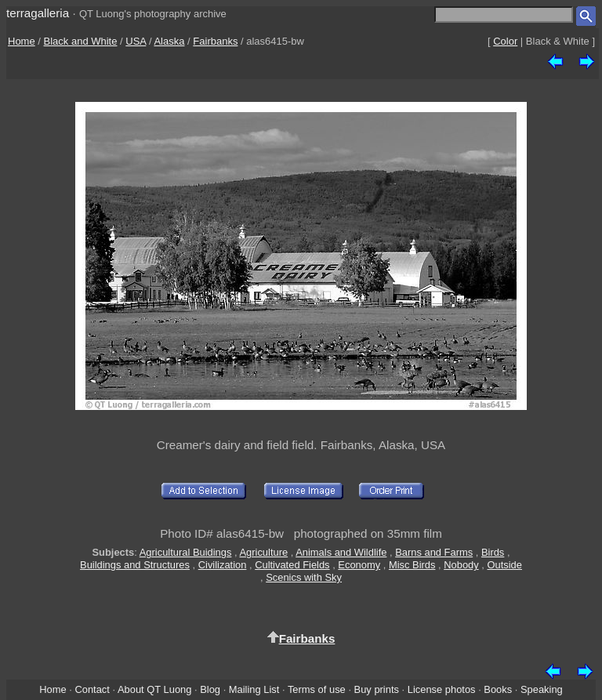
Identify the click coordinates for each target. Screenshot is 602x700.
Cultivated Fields (292, 565)
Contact (92, 689)
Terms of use (317, 689)
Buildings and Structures (135, 565)
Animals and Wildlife (341, 552)
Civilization (223, 565)
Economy (359, 565)
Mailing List (254, 689)
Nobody (461, 565)
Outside (504, 565)
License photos (442, 689)
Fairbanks (215, 41)
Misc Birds (412, 565)
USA (136, 41)
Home (22, 41)
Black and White (81, 41)
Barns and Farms (434, 552)
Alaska (169, 41)
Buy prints (377, 689)
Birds (493, 552)
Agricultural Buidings (186, 552)
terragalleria (38, 13)
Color (505, 41)
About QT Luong (154, 689)
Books (498, 689)
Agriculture (263, 552)
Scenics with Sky (304, 577)
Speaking (542, 689)
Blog (210, 689)
